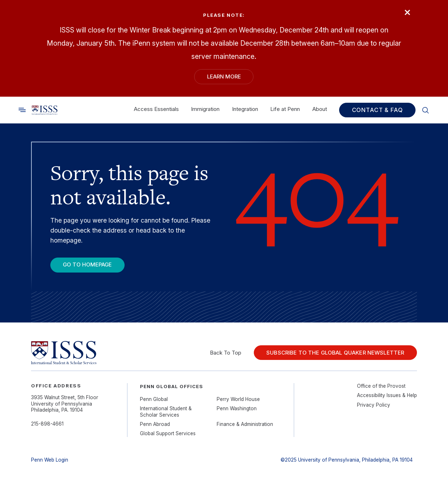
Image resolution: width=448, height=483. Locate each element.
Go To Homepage (87, 265)
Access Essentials (156, 109)
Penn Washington (237, 408)
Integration (245, 109)
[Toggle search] (22, 110)
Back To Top (226, 353)
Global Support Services (168, 433)
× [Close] (407, 12)
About (320, 109)
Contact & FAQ (377, 110)
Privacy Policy (374, 405)
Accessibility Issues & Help (387, 395)
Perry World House (238, 399)
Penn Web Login (50, 460)
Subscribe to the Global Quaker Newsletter (335, 353)
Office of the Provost (381, 386)
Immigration (205, 109)
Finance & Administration (245, 424)
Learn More (224, 77)
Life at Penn (285, 109)
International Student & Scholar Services (166, 412)
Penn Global (154, 399)
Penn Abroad (155, 424)
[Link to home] (45, 110)
